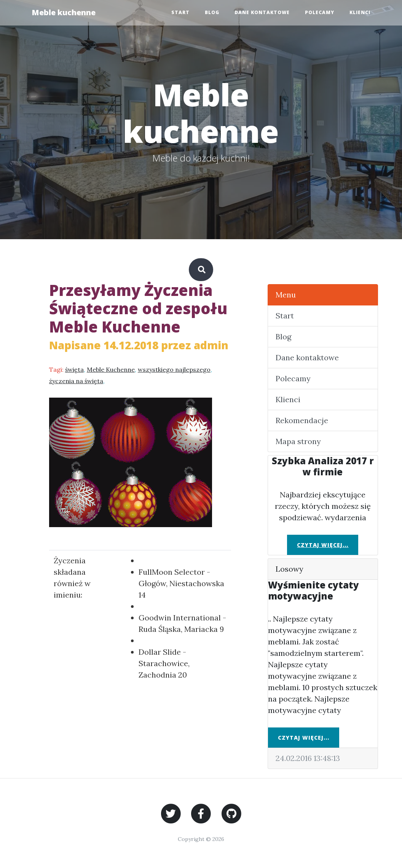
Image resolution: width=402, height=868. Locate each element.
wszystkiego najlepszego (174, 369)
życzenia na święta (76, 381)
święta (74, 369)
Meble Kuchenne (111, 369)
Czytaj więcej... (323, 545)
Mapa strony (298, 441)
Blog (212, 12)
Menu (286, 295)
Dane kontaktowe (262, 12)
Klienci (360, 12)
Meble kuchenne (64, 12)
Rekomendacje (302, 420)
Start (180, 12)
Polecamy (320, 12)
